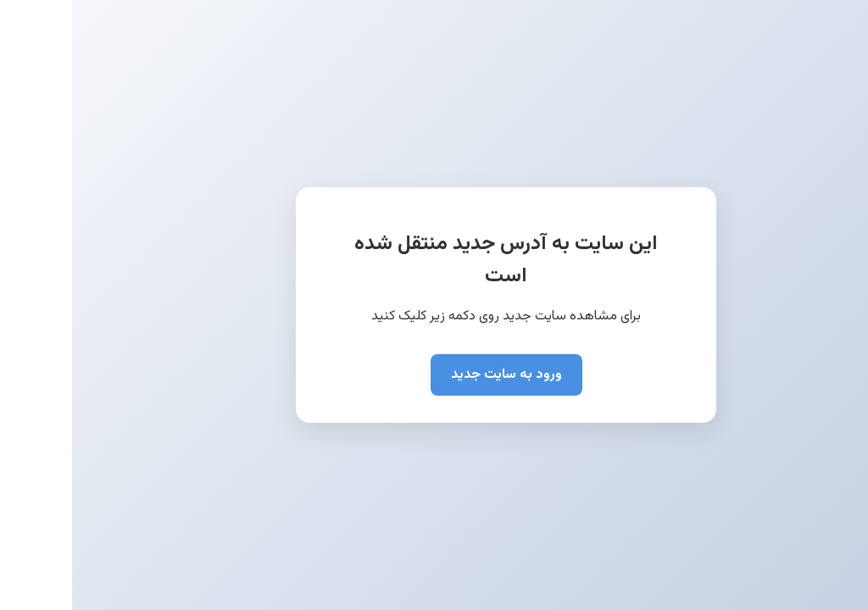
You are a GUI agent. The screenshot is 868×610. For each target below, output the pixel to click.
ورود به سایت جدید (434, 375)
